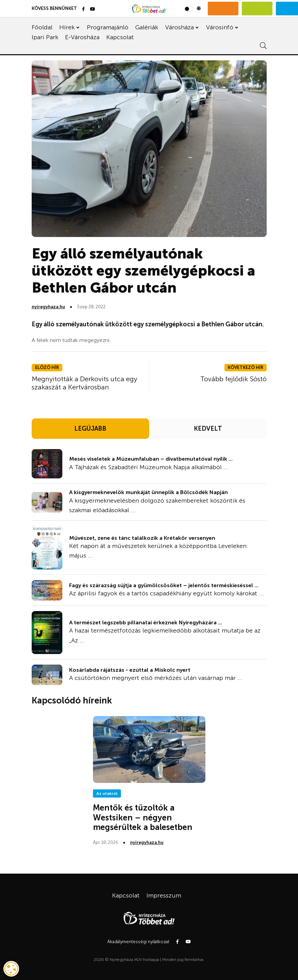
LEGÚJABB (90, 429)
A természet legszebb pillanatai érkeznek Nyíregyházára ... (146, 622)
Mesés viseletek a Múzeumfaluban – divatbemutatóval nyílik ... (151, 459)
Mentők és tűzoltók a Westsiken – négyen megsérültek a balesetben (143, 818)
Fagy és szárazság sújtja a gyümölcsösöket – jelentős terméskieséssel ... (164, 585)
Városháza (179, 27)
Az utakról (107, 793)
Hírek (67, 27)
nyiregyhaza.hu (48, 307)
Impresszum (164, 895)
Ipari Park (45, 37)
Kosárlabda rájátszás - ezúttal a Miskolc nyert (130, 670)
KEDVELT (208, 429)
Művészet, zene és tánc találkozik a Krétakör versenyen (142, 538)
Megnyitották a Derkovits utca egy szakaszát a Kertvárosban (84, 383)
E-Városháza (82, 37)
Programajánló (108, 27)
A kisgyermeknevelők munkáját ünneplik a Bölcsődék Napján (148, 492)
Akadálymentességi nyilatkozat (138, 942)
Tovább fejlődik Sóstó (233, 379)
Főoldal (42, 27)
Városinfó (220, 27)
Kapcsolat (120, 37)
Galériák (147, 27)
